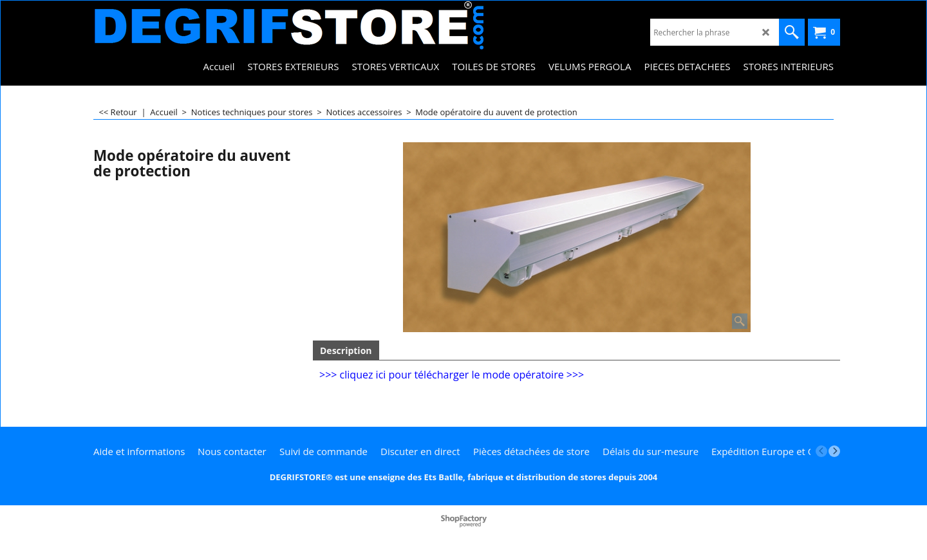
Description (346, 350)
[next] (834, 451)
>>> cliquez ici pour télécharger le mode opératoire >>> (452, 375)
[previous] (821, 451)
